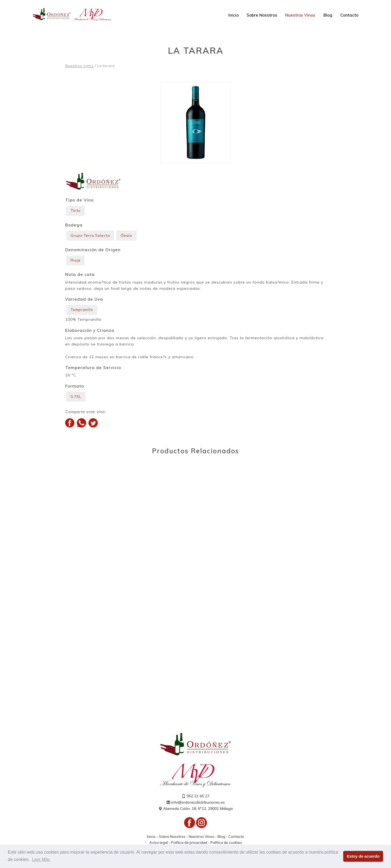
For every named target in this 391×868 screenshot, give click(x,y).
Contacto (349, 15)
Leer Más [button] (41, 859)
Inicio (234, 15)
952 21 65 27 (195, 800)
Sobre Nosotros (262, 15)
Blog (328, 15)
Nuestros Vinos (300, 15)
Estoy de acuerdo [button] (363, 856)
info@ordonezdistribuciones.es (196, 806)
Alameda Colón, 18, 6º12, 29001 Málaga (195, 812)
